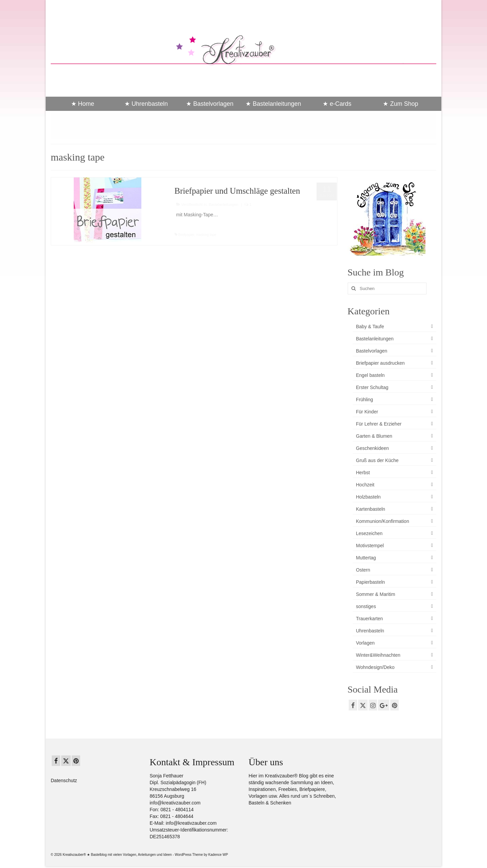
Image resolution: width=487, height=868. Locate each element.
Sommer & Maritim (376, 594)
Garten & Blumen (374, 436)
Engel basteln (370, 375)
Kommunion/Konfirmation (383, 521)
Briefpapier (186, 235)
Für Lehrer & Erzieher (379, 424)
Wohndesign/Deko (375, 667)
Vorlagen (365, 643)
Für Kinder (367, 412)
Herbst (363, 473)
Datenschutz (64, 780)
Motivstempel (370, 546)
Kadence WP (218, 855)
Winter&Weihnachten (378, 655)
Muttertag (366, 558)
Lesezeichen (369, 533)
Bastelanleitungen (223, 204)
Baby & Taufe (370, 327)
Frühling (365, 400)
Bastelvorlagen (372, 351)
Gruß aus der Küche (377, 460)
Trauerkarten (370, 619)
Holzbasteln (368, 497)
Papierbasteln (371, 582)
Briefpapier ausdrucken (380, 363)
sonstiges (366, 606)
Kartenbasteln (371, 509)
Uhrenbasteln (370, 631)
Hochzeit (365, 485)
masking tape (206, 235)
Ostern (363, 570)
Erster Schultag (372, 387)
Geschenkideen (373, 448)
